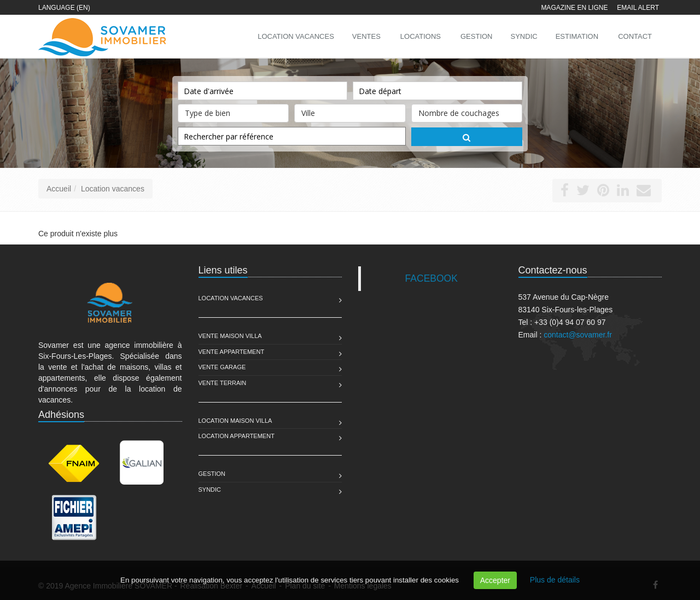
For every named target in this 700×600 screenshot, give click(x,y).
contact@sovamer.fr (578, 335)
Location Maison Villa (235, 421)
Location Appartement (237, 436)
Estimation (577, 36)
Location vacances (113, 189)
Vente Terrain (223, 383)
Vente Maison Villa (230, 336)
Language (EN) (64, 8)
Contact (635, 36)
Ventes (366, 36)
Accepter (495, 580)
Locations (421, 36)
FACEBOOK (431, 278)
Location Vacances (231, 298)
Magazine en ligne (574, 8)
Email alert (638, 8)
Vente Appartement (232, 352)
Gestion (212, 474)
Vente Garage (222, 367)
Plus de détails (555, 580)
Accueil (59, 189)
